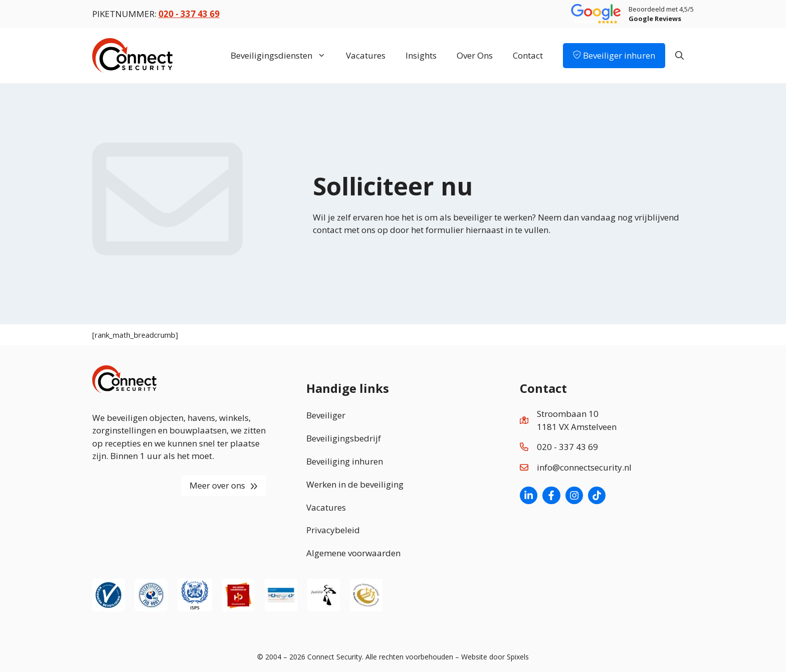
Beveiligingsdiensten (283, 56)
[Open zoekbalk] (679, 56)
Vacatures (366, 55)
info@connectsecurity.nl (584, 467)
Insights (421, 55)
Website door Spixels (495, 657)
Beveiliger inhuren (614, 55)
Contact (528, 55)
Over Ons (475, 55)
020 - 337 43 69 (567, 447)
